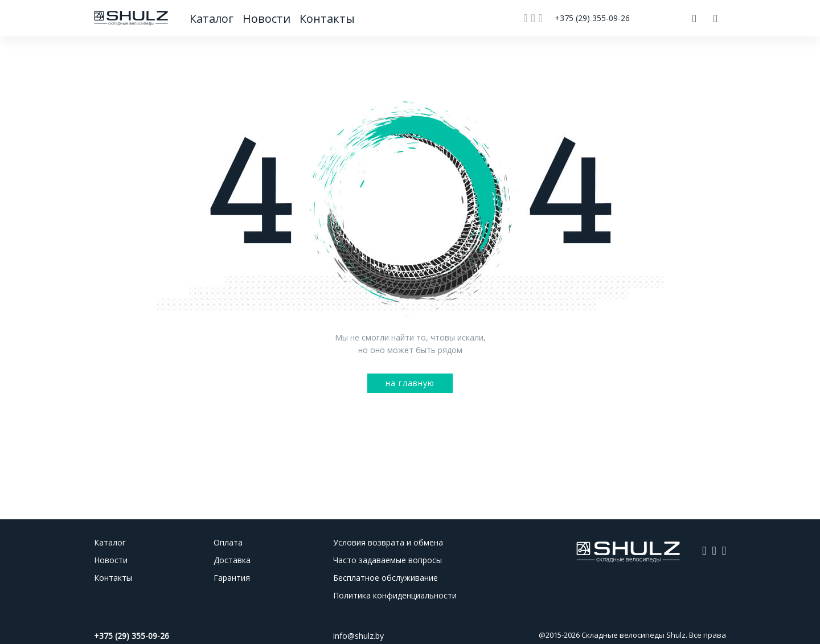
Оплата (228, 542)
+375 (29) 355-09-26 (592, 18)
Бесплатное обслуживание (386, 578)
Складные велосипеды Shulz (634, 635)
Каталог (212, 19)
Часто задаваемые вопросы (388, 560)
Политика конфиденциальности (395, 595)
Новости (268, 19)
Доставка (232, 560)
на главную (410, 383)
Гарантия (232, 578)
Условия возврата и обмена (388, 542)
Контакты (327, 19)
